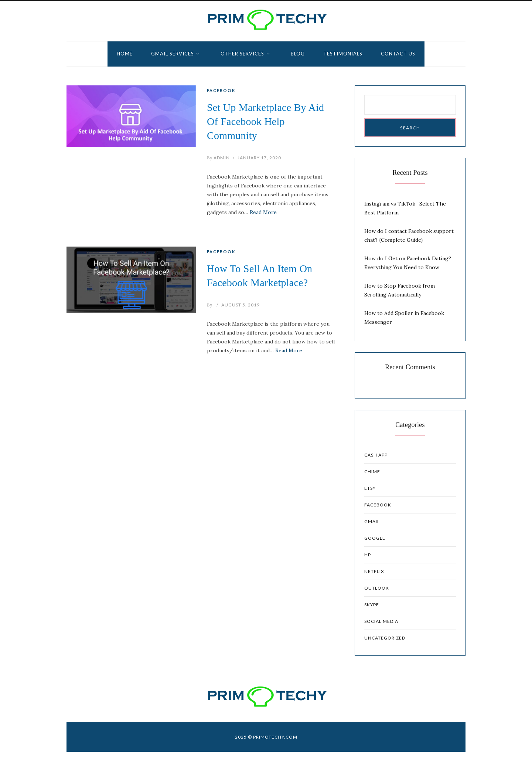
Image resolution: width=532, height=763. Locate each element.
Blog (298, 54)
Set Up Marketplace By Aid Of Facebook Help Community (265, 121)
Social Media (381, 621)
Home (125, 54)
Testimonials (343, 54)
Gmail (372, 521)
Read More (263, 212)
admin (218, 158)
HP (368, 555)
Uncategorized (385, 638)
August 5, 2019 (241, 305)
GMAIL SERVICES (173, 54)
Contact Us (398, 54)
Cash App (376, 455)
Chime (372, 472)
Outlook (377, 588)
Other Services (242, 54)
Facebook (221, 90)
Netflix (374, 571)
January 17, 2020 (259, 158)
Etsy (370, 488)
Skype (372, 605)
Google (375, 538)
